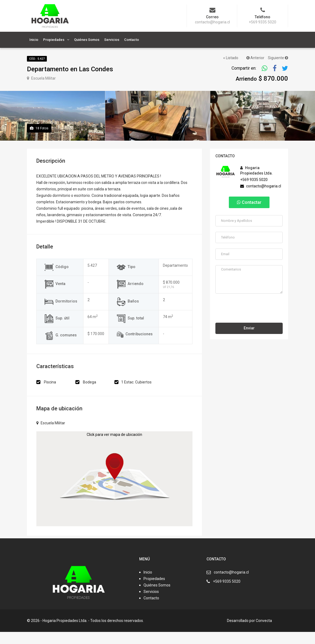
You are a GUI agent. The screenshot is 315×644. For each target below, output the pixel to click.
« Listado (231, 58)
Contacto (132, 40)
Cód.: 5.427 (37, 59)
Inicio (34, 40)
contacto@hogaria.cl (261, 198)
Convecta (264, 633)
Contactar (249, 214)
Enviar (249, 340)
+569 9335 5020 (254, 192)
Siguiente (278, 58)
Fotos (39, 140)
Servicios (112, 40)
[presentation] (249, 320)
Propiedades (54, 40)
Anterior (255, 58)
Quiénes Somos (87, 40)
